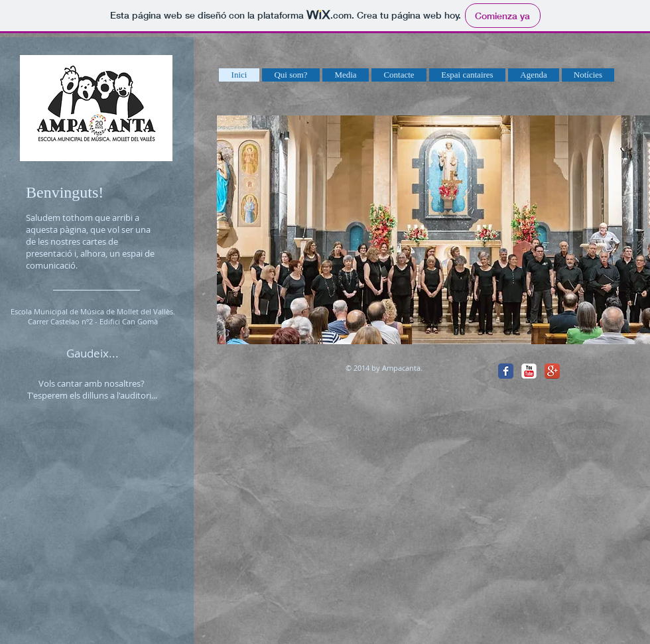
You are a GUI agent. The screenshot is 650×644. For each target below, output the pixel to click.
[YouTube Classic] (529, 371)
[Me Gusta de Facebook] (598, 370)
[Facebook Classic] (506, 371)
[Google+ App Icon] (552, 371)
